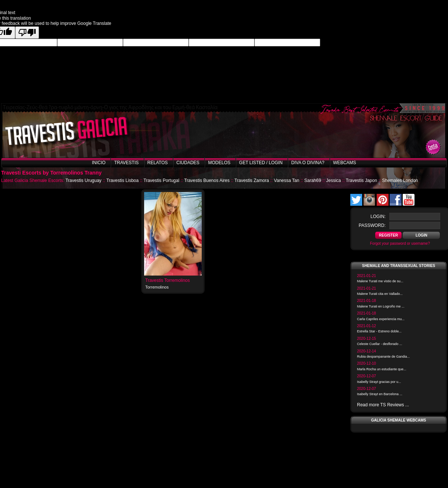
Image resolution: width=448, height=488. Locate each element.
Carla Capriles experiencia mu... (381, 319)
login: (378, 217)
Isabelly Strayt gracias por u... (379, 382)
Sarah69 (313, 180)
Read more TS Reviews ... (383, 405)
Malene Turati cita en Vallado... (380, 294)
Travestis (126, 163)
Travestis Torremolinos (168, 280)
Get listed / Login (261, 163)
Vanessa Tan (286, 180)
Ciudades (188, 163)
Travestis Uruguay (83, 180)
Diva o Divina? (308, 163)
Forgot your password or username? (400, 243)
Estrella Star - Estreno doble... (379, 331)
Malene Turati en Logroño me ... (381, 306)
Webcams (345, 163)
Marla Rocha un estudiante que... (382, 369)
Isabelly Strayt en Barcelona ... (380, 394)
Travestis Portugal (161, 180)
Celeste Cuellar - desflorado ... (380, 344)
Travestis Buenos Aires (207, 180)
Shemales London (400, 180)
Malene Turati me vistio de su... (380, 281)
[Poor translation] (27, 32)
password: (372, 225)
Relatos (158, 163)
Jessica (334, 180)
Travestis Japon (361, 180)
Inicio (99, 163)
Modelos (219, 163)
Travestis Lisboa (122, 180)
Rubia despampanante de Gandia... (383, 357)
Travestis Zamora (252, 180)
